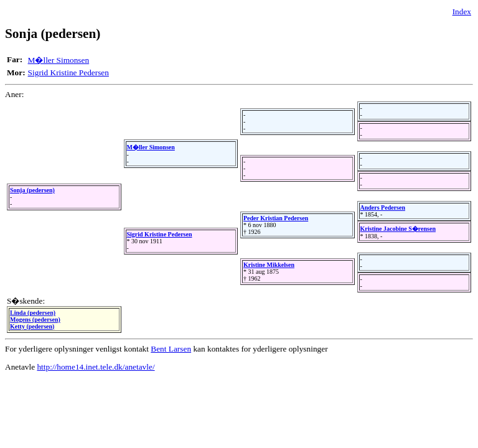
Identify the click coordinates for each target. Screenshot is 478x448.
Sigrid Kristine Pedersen (68, 72)
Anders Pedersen (383, 208)
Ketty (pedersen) (32, 326)
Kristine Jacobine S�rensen (398, 229)
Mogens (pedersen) (35, 320)
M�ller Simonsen (59, 60)
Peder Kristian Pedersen (276, 218)
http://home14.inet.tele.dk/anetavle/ (96, 367)
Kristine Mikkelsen (269, 265)
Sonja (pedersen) (32, 190)
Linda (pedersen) (33, 313)
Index (462, 12)
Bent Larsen (171, 349)
